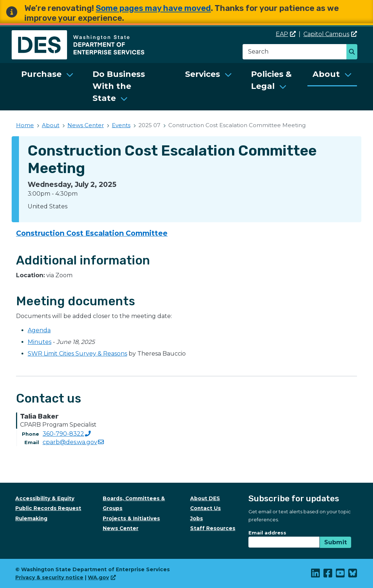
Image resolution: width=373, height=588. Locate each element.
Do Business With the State (119, 86)
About (326, 74)
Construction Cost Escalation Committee (92, 233)
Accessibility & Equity (45, 498)
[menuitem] (47, 87)
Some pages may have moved (153, 8)
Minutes (40, 342)
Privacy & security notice (49, 577)
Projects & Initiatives (131, 518)
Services (203, 74)
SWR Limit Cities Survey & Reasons (77, 354)
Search (354, 52)
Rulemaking (31, 518)
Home (25, 125)
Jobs (197, 518)
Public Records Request (48, 508)
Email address (267, 533)
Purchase (41, 74)
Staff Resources (213, 528)
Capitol (330, 34)
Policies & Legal (271, 80)
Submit (335, 542)
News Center (86, 125)
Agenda (39, 330)
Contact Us (205, 508)
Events (121, 125)
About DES (205, 498)
